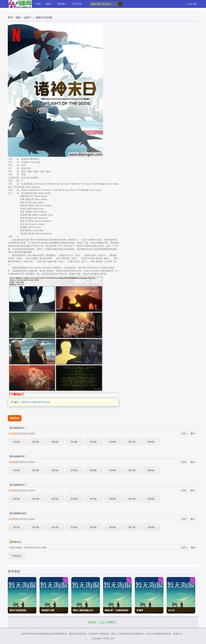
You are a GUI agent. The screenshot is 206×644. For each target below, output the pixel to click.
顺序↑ (194, 548)
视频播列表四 (18, 513)
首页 (38, 4)
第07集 (132, 442)
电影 (49, 4)
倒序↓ (184, 434)
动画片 (27, 17)
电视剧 (62, 4)
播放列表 (15, 418)
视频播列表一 (18, 428)
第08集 (151, 442)
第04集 (74, 442)
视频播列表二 (18, 456)
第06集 (113, 442)
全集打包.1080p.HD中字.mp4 (35, 402)
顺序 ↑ (194, 434)
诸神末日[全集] (44, 17)
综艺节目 (77, 4)
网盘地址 (15, 542)
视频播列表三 (18, 485)
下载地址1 (17, 556)
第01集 (17, 442)
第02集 (36, 442)
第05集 (93, 442)
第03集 (55, 442)
